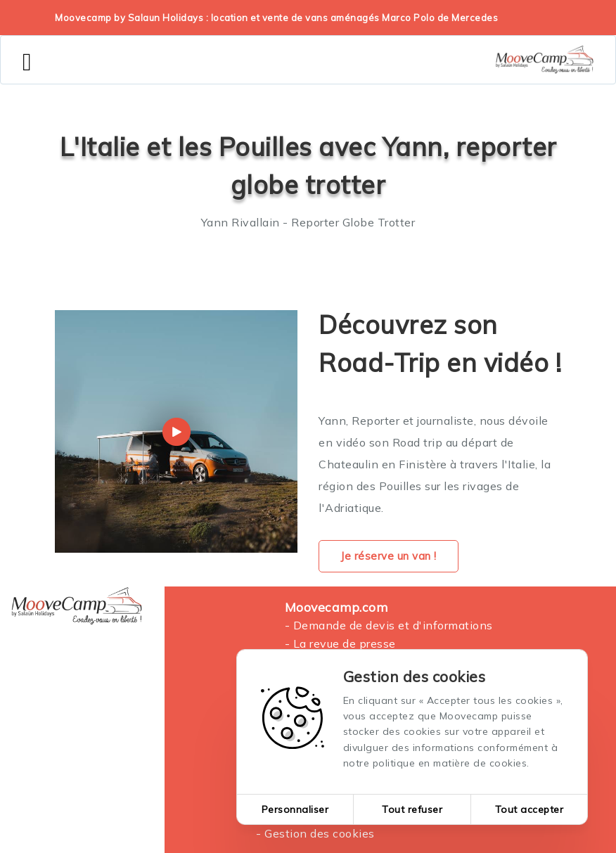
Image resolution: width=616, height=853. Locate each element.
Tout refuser (412, 809)
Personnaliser (295, 809)
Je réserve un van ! (389, 556)
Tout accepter (530, 809)
